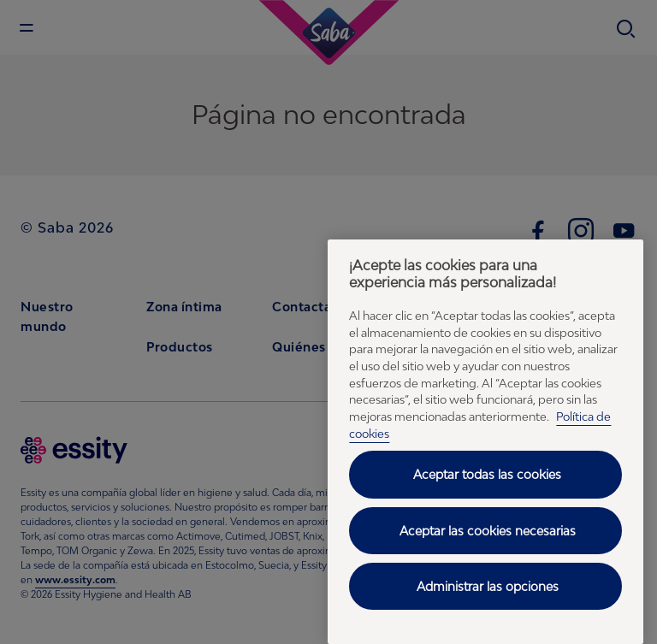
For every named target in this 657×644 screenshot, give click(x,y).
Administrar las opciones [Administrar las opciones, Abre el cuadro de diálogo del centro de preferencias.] (488, 586)
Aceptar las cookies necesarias (488, 531)
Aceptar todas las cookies (487, 474)
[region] (485, 442)
